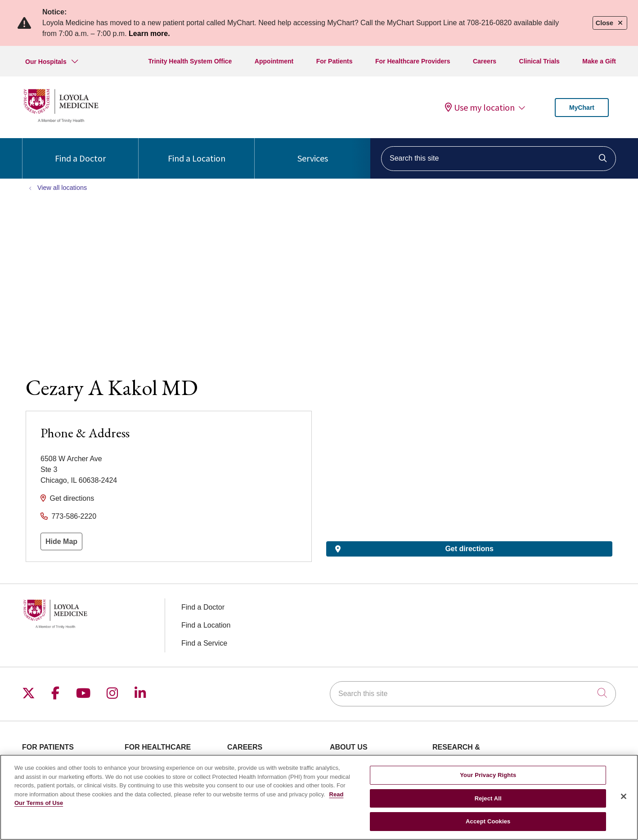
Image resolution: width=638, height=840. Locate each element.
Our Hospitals (46, 62)
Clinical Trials (539, 61)
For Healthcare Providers (413, 61)
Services (313, 151)
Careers (485, 61)
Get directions (72, 498)
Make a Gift (599, 61)
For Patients (335, 61)
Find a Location (197, 151)
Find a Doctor (80, 151)
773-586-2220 (74, 516)
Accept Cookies (488, 821)
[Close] (624, 796)
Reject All (488, 798)
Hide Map (61, 541)
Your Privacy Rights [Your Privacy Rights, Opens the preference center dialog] (488, 775)
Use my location (480, 108)
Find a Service (204, 643)
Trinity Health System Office (190, 61)
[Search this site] (499, 159)
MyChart (582, 108)
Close (610, 23)
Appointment (274, 61)
